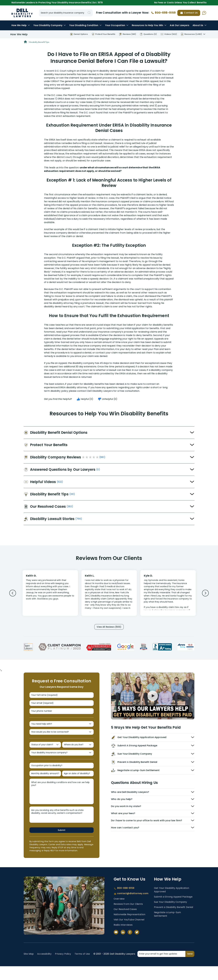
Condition (85, 25)
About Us (200, 25)
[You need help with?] (62, 730)
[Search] (89, 13)
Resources (149, 25)
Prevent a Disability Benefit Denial (174, 921)
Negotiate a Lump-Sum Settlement (167, 928)
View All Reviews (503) (109, 627)
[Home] (25, 42)
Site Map (29, 968)
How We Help (21, 25)
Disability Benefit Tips (39, 42)
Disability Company (50, 25)
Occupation (117, 25)
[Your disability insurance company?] (62, 763)
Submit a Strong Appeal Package (173, 910)
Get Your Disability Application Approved (172, 904)
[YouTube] (116, 946)
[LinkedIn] (123, 946)
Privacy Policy (63, 968)
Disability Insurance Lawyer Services (22, 13)
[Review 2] (109, 594)
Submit (62, 844)
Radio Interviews (123, 939)
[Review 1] (50, 593)
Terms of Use (82, 968)
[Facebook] (130, 946)
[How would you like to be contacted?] (62, 739)
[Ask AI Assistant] (204, 13)
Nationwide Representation (129, 928)
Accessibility (44, 968)
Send (190, 968)
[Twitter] (137, 946)
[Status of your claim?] (45, 753)
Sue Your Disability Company (170, 916)
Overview (119, 913)
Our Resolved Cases (125, 923)
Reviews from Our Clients (128, 918)
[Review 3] (168, 594)
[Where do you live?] (78, 753)
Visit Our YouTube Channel (129, 933)
